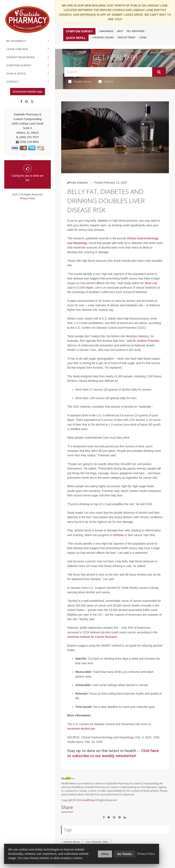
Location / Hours (103, 37)
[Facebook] (21, 102)
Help (120, 31)
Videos (106, 81)
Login (143, 37)
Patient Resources (20, 57)
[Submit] (159, 72)
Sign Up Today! (126, 37)
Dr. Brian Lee (149, 283)
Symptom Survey (19, 65)
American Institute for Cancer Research (92, 637)
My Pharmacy (16, 41)
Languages (106, 31)
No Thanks (125, 854)
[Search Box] (108, 72)
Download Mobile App (27, 91)
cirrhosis (119, 535)
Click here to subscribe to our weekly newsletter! (113, 753)
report (89, 288)
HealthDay (88, 800)
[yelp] (32, 102)
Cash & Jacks (16, 74)
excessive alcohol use (81, 729)
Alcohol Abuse (72, 842)
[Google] (27, 102)
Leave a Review (17, 49)
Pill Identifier (136, 31)
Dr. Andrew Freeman (146, 341)
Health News (80, 81)
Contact (13, 82)
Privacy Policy (28, 198)
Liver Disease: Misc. (97, 842)
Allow (105, 854)
